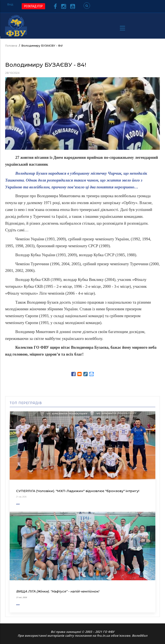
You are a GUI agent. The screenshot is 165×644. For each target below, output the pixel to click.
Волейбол (140, 636)
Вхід (10, 4)
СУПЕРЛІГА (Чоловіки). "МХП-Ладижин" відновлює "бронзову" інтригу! (78, 491)
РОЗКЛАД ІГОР (33, 6)
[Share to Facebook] (73, 374)
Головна (11, 45)
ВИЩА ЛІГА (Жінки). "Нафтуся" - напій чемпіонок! (58, 591)
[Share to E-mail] (79, 374)
